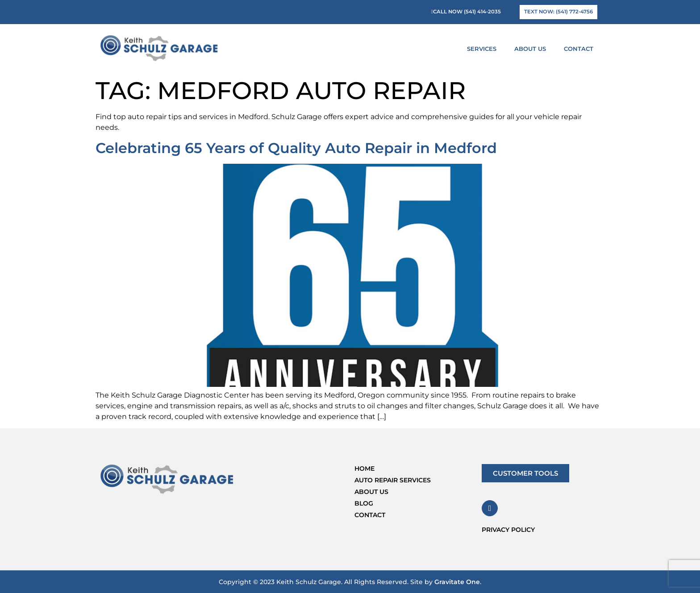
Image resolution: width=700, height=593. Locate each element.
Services (484, 49)
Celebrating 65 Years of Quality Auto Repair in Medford (296, 148)
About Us (532, 49)
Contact (579, 49)
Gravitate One (457, 582)
